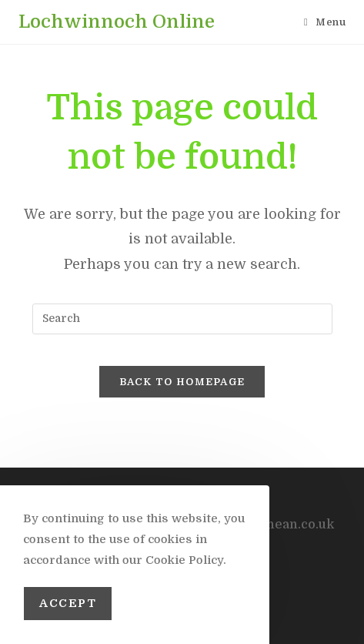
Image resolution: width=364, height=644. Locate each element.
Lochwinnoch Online (117, 22)
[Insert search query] (182, 319)
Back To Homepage (182, 382)
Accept (68, 603)
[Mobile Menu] (325, 22)
